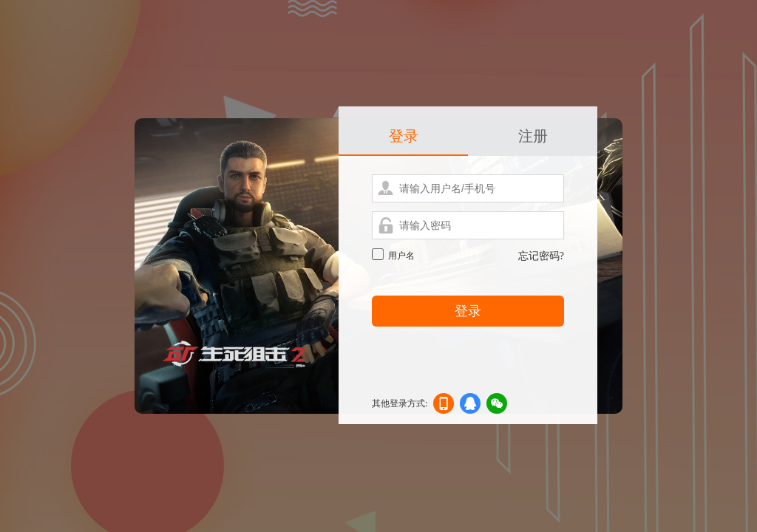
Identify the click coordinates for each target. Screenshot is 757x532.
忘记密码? (541, 256)
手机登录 (444, 406)
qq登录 (470, 406)
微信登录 (497, 406)
